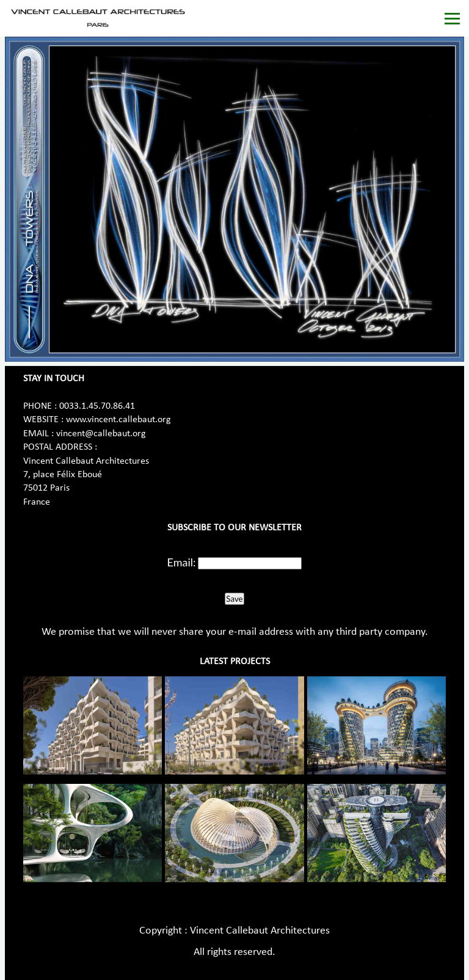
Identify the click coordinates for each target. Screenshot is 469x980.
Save (234, 599)
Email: (182, 562)
